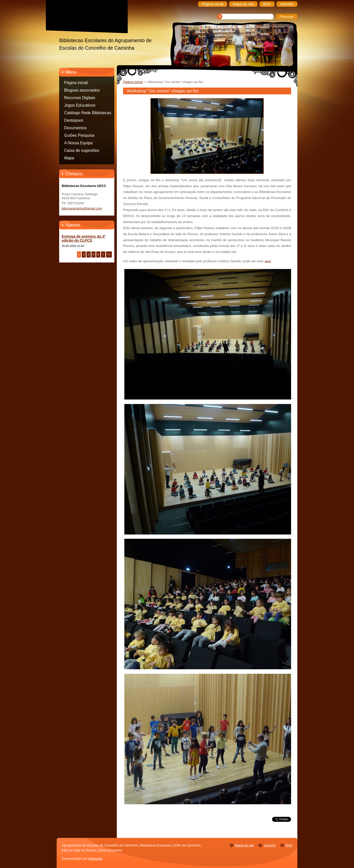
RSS (289, 845)
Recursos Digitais (80, 98)
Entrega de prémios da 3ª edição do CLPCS (84, 238)
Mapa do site (244, 845)
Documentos (75, 128)
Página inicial (76, 83)
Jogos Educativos (80, 105)
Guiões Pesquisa (79, 135)
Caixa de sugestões (82, 150)
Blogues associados (82, 90)
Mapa (69, 158)
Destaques (74, 120)
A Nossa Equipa (78, 143)
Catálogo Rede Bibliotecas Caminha (88, 114)
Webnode (95, 859)
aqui (268, 261)
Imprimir (270, 845)
